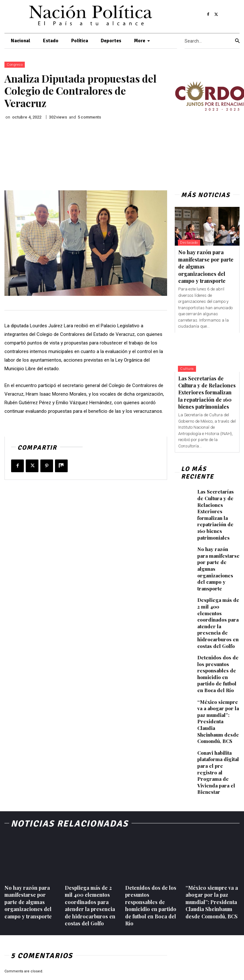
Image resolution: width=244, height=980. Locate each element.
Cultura (187, 369)
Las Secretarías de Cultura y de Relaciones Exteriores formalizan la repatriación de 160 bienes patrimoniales (207, 393)
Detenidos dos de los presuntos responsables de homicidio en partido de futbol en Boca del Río (218, 647)
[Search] (237, 41)
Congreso (15, 65)
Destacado (189, 243)
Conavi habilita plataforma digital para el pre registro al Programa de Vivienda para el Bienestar (218, 732)
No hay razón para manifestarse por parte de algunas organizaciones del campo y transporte (218, 559)
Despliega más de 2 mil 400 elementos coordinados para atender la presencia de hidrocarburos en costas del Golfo (218, 601)
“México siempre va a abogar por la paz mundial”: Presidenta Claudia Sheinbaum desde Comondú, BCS (218, 689)
